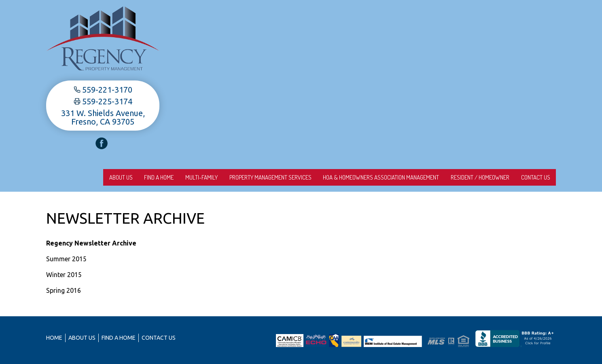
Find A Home (143, 177)
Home (54, 338)
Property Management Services (260, 177)
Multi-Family (188, 177)
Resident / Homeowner (476, 177)
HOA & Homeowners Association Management (374, 177)
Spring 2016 (64, 290)
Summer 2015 (66, 259)
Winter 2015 (64, 275)
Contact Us (534, 177)
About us (102, 177)
